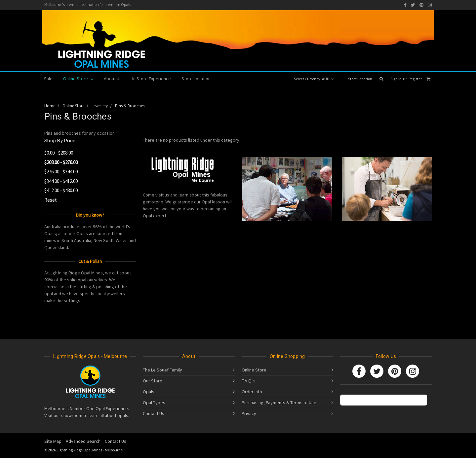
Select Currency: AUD (314, 79)
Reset (51, 200)
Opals (149, 392)
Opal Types (154, 403)
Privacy (249, 413)
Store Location (360, 79)
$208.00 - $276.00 (61, 162)
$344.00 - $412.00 (61, 181)
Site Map (53, 441)
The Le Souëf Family (162, 370)
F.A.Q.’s (249, 381)
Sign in (396, 79)
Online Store (78, 79)
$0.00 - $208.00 (59, 153)
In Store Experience (152, 79)
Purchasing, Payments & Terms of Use (279, 403)
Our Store (153, 381)
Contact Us (154, 413)
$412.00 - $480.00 (61, 190)
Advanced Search (83, 441)
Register (415, 79)
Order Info (252, 392)
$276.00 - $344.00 (61, 172)
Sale (48, 79)
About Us (113, 79)
